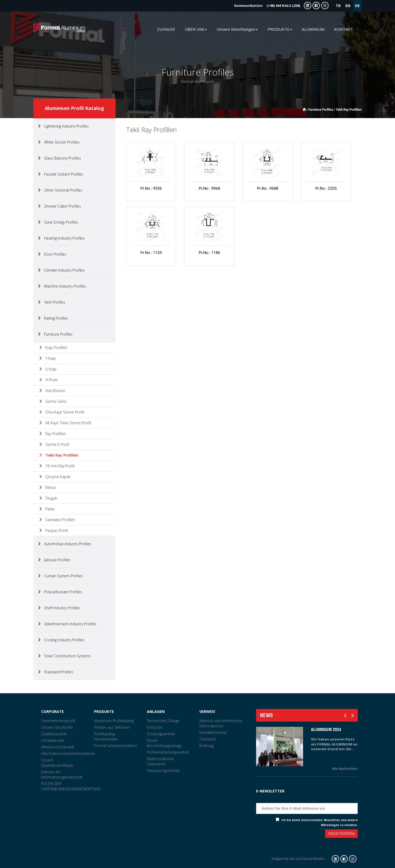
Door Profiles (52, 254)
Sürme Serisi (53, 401)
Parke (47, 509)
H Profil (48, 380)
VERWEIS (207, 711)
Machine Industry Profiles (62, 286)
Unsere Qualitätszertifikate (57, 763)
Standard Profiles (55, 672)
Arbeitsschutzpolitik (58, 747)
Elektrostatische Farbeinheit (160, 761)
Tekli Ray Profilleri (59, 455)
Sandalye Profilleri (57, 520)
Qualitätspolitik (54, 734)
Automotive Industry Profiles (64, 544)
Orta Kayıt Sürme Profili (61, 412)
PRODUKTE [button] (280, 29)
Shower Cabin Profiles (59, 206)
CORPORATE (53, 711)
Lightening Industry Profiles (63, 126)
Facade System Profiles (60, 174)
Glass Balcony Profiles (59, 158)
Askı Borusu (52, 391)
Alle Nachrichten (345, 769)
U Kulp (48, 369)
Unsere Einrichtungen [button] (237, 29)
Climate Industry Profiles (61, 270)
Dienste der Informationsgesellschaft (62, 774)
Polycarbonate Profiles (60, 592)
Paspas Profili (53, 530)
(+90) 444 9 (267, 6)
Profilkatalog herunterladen (106, 736)
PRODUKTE (104, 711)
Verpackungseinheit (163, 771)
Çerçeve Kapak (54, 477)
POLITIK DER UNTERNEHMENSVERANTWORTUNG (71, 786)
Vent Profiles (51, 302)
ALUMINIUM (313, 29)
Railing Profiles (53, 318)
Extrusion (155, 727)
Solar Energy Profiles (58, 222)
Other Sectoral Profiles (60, 190)
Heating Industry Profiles (61, 238)
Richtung (206, 746)
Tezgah (48, 498)
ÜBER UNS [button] (196, 29)
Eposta (351, 799)
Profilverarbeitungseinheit (168, 752)
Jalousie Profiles (54, 560)
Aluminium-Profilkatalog (114, 721)
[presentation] (275, 834)
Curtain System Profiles (60, 576)
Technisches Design (163, 721)
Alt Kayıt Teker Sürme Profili (65, 423)
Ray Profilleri (52, 434)
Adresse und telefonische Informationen (221, 723)
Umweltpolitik (53, 740)
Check (271, 820)
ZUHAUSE (166, 29)
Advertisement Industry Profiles (67, 624)
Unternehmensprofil (58, 721)
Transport (208, 739)
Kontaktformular (213, 732)
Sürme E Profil (54, 444)
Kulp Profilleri (53, 348)
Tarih (353, 784)
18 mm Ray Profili (57, 466)
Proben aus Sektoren (112, 727)
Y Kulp (47, 358)
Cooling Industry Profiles (61, 640)
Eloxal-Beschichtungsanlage (164, 743)
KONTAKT (344, 29)
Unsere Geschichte (57, 727)
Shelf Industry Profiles (59, 608)
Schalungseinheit (161, 734)
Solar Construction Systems (64, 656)
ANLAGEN (156, 711)
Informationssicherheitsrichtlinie (68, 753)
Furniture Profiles (55, 334)
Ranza (47, 487)
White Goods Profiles (58, 142)
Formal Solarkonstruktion (115, 746)
